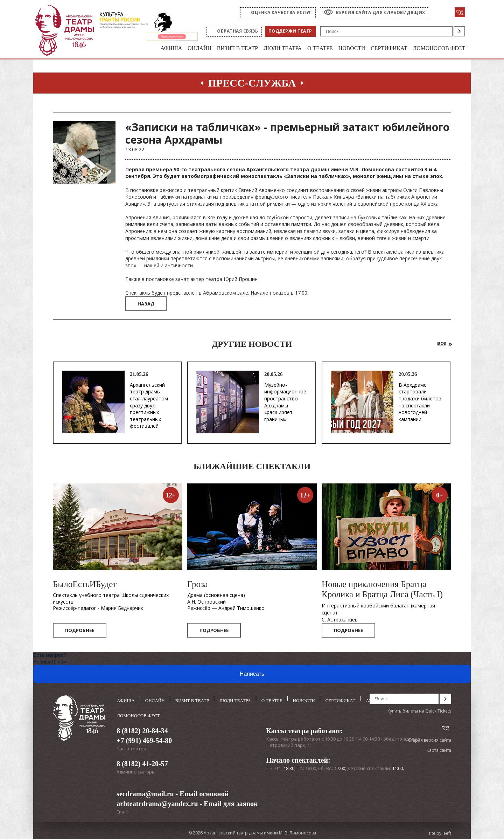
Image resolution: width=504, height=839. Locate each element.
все (442, 343)
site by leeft (440, 831)
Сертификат (384, 49)
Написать (252, 675)
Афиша (152, 49)
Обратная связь (237, 31)
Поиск (459, 31)
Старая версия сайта (430, 740)
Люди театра (270, 49)
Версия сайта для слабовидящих (381, 12)
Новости (344, 49)
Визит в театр (222, 49)
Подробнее (80, 631)
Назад (146, 304)
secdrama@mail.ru (145, 792)
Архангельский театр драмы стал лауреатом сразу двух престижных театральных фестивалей (149, 406)
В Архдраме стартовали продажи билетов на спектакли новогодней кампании (420, 402)
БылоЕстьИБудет (85, 585)
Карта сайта (439, 751)
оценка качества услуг (281, 12)
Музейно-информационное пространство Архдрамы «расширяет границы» (285, 402)
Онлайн (182, 49)
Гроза (198, 585)
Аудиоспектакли (387, 699)
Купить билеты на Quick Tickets (419, 711)
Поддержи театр (290, 31)
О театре (310, 49)
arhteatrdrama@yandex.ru (157, 802)
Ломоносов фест (437, 49)
